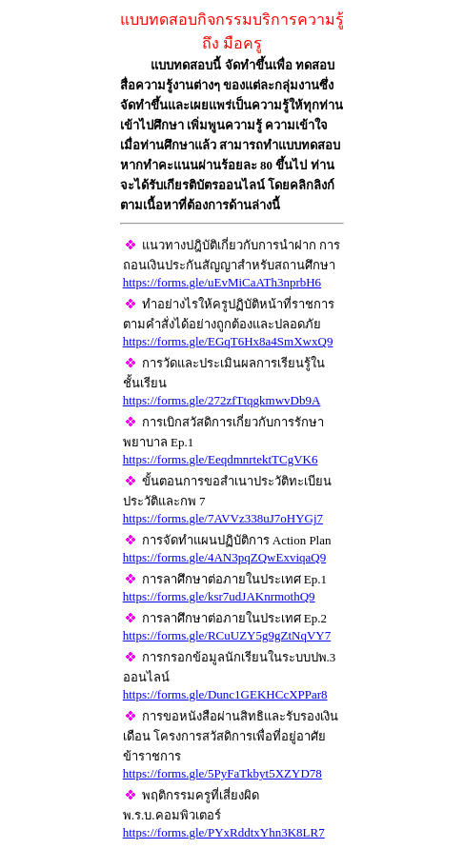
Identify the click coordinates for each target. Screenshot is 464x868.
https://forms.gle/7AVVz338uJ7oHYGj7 (223, 518)
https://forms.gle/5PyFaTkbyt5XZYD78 (222, 773)
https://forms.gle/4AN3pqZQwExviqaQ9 (224, 557)
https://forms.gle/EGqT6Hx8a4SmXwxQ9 (228, 341)
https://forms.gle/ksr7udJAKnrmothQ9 (219, 596)
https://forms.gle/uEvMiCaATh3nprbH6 (222, 282)
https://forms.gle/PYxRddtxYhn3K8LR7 (224, 832)
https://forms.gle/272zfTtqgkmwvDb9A (222, 400)
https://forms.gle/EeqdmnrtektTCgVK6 (221, 459)
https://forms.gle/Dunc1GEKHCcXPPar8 (225, 694)
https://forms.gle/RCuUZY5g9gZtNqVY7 (227, 635)
